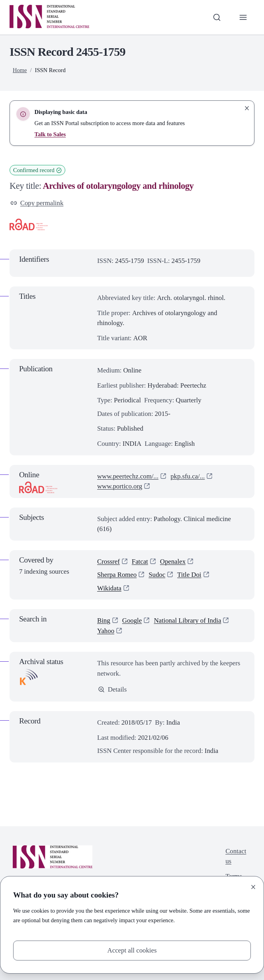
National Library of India (187, 620)
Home (20, 70)
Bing (104, 620)
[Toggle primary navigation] (243, 18)
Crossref (109, 562)
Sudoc (157, 575)
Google (132, 620)
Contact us (236, 856)
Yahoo (106, 631)
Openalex (173, 562)
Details (112, 689)
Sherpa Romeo (117, 575)
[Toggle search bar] (217, 18)
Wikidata (109, 588)
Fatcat (140, 562)
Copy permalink (37, 203)
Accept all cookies (132, 950)
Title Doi (189, 575)
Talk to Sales (50, 134)
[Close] (253, 887)
